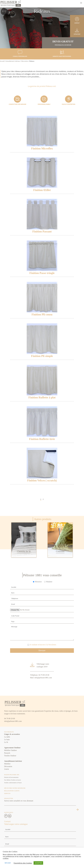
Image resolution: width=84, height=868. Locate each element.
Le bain (7, 740)
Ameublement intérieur (13, 61)
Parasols (7, 753)
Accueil (2, 61)
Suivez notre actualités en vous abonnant (19, 801)
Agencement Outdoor (12, 748)
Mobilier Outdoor (10, 750)
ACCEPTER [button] (38, 863)
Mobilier (7, 764)
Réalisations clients (12, 791)
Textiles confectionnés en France (13, 783)
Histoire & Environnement (11, 777)
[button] (81, 3)
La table (7, 737)
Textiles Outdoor (10, 756)
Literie (7, 769)
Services (7, 793)
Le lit (6, 742)
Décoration (25, 61)
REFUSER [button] (8, 863)
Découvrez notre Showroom (15, 788)
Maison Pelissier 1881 (12, 775)
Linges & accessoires (12, 734)
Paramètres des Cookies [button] (23, 863)
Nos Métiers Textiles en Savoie (13, 780)
